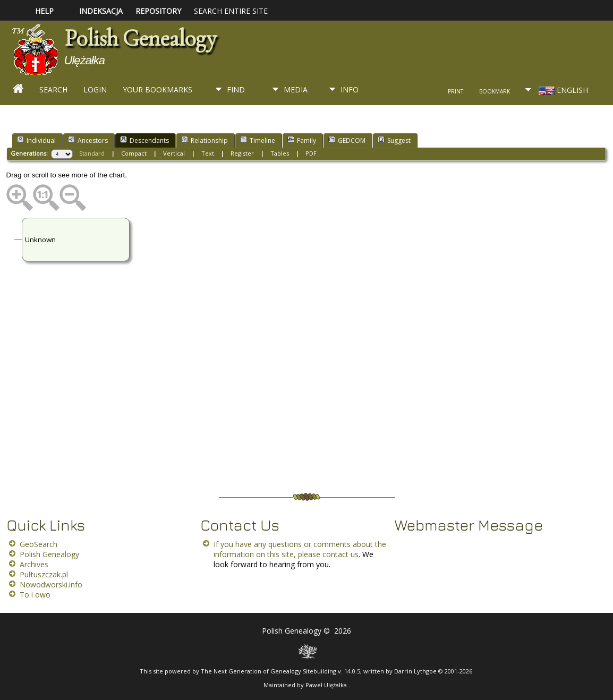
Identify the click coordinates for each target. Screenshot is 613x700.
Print (456, 91)
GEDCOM (347, 140)
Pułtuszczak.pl (44, 574)
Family (302, 140)
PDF (311, 153)
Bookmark (495, 91)
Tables (280, 153)
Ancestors (88, 140)
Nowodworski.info (51, 584)
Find (236, 89)
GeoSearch (39, 544)
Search (53, 89)
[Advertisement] (306, 408)
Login (95, 89)
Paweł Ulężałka (327, 685)
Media (296, 89)
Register (242, 153)
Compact (134, 153)
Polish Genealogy (140, 38)
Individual (36, 140)
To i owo (35, 595)
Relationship (205, 140)
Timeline (258, 140)
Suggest (394, 140)
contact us (340, 554)
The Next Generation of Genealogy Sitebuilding (269, 671)
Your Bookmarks (157, 89)
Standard (92, 153)
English (562, 90)
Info (350, 89)
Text (208, 153)
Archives (34, 564)
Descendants (144, 140)
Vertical (174, 153)
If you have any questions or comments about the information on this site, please (300, 549)
